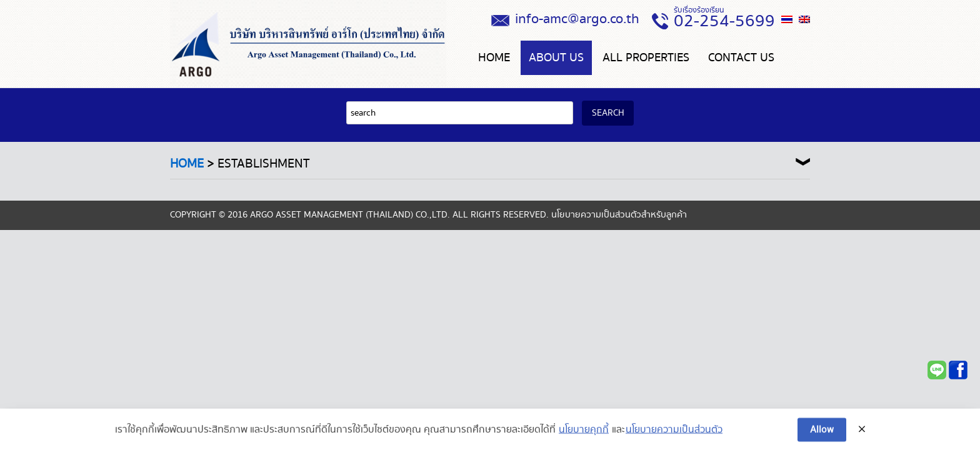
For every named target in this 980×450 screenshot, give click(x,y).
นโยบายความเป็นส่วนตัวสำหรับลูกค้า (619, 215)
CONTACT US (741, 58)
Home (494, 58)
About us (556, 58)
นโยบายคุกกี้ (584, 436)
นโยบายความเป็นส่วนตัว (674, 436)
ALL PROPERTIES (646, 58)
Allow (822, 435)
